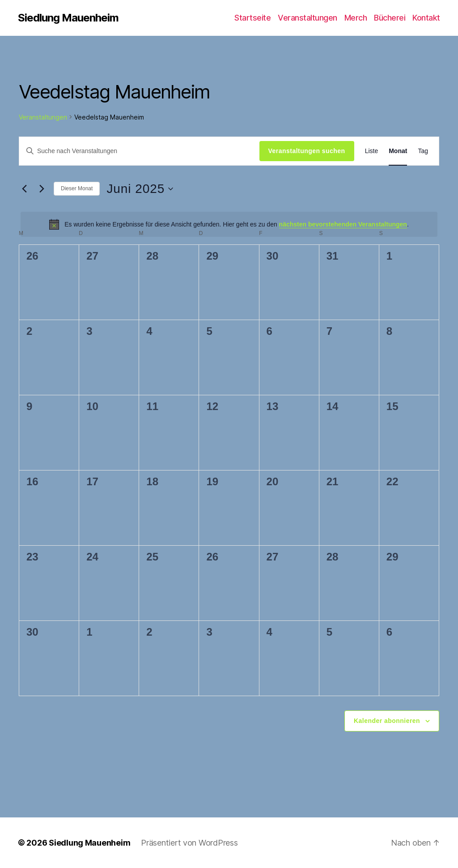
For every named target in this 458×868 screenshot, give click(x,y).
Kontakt (426, 18)
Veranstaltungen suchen (307, 151)
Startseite (252, 18)
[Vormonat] (24, 189)
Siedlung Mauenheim (68, 18)
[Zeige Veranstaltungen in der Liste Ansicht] (372, 151)
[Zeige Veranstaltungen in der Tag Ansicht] (423, 151)
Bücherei (390, 18)
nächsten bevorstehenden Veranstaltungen (343, 224)
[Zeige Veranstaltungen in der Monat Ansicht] (398, 151)
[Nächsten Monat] (42, 189)
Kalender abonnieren (387, 721)
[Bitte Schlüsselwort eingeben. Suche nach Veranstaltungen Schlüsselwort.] (139, 151)
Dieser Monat (77, 188)
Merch (356, 18)
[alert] (229, 224)
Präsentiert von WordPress (189, 843)
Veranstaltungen (307, 18)
